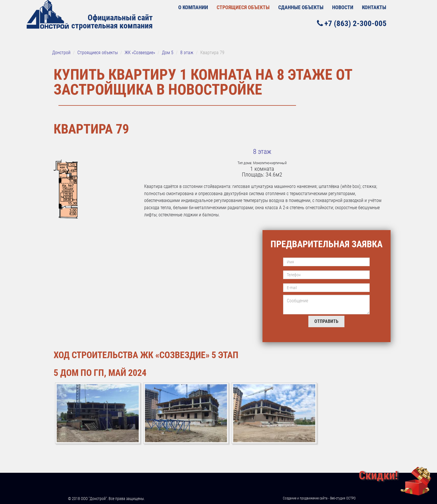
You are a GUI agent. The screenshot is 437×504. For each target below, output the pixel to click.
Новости (343, 7)
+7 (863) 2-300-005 (352, 23)
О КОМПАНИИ (193, 7)
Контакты (374, 7)
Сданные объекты (301, 7)
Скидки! (378, 475)
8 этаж (262, 152)
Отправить (326, 321)
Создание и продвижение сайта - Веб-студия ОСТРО (319, 498)
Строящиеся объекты (243, 7)
